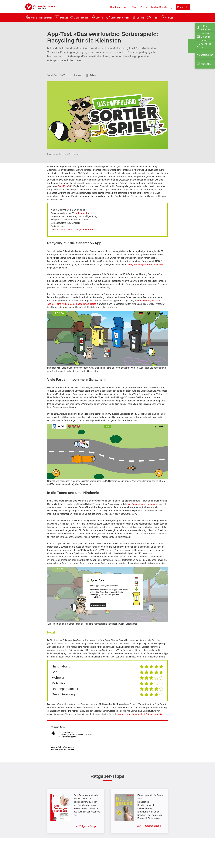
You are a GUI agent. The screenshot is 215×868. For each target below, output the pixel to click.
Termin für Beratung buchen (206, 37)
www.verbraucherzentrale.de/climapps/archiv (140, 714)
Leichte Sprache (160, 7)
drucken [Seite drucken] (78, 75)
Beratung (115, 7)
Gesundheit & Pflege (120, 18)
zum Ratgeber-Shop (85, 826)
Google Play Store (84, 230)
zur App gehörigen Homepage (143, 504)
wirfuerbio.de (82, 213)
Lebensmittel (82, 18)
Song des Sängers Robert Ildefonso (145, 264)
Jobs (126, 7)
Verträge (169, 18)
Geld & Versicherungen (42, 18)
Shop (134, 7)
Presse (144, 7)
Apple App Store (65, 230)
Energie (140, 18)
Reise (155, 18)
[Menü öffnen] (183, 7)
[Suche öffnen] (172, 7)
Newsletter (206, 64)
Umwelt (99, 18)
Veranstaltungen (205, 55)
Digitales (64, 18)
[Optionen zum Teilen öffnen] (91, 75)
